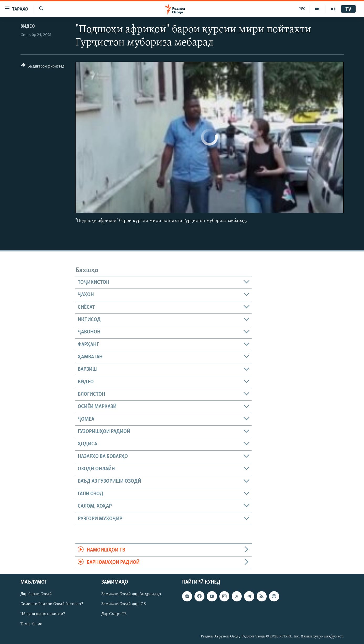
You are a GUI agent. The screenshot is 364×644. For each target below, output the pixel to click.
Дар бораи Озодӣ (36, 594)
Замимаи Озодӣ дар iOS (124, 604)
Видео (28, 26)
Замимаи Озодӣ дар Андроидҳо (131, 594)
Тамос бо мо (31, 624)
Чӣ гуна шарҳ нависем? (43, 614)
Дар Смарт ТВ (114, 614)
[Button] (43, 67)
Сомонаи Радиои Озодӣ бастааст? (52, 604)
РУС (302, 9)
